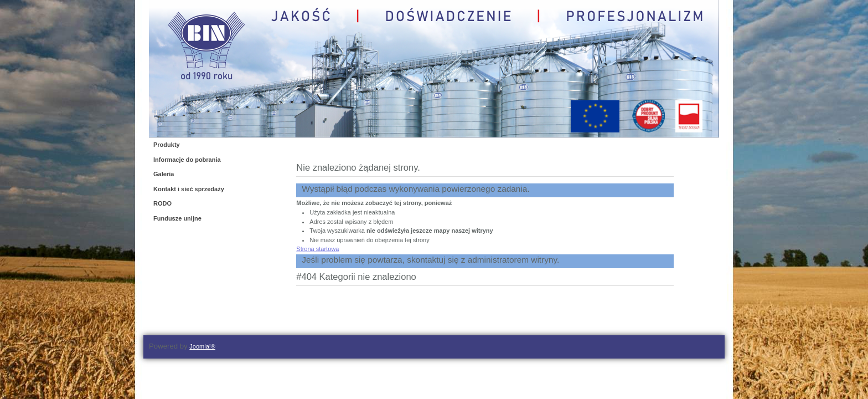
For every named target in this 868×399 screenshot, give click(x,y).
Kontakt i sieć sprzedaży (189, 189)
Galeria (164, 174)
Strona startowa (317, 249)
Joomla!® (202, 346)
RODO (162, 203)
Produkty (167, 145)
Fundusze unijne (177, 218)
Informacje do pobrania (187, 160)
